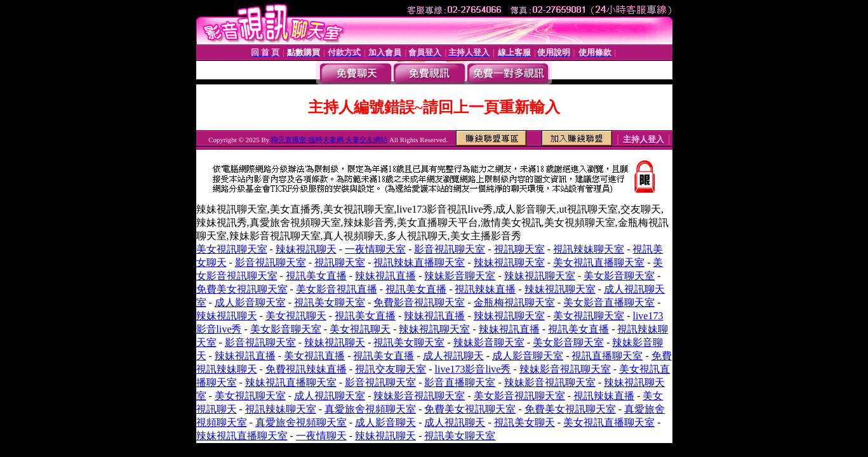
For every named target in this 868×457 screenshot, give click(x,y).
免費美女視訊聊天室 (242, 289)
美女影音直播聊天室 (609, 302)
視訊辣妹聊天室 (589, 249)
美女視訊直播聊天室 (599, 262)
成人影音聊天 (385, 422)
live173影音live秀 (472, 369)
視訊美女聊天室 (330, 302)
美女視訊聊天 (296, 316)
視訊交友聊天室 (391, 369)
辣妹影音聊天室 (460, 276)
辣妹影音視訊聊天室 (565, 369)
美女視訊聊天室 (232, 249)
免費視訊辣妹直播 (306, 369)
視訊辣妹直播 (485, 289)
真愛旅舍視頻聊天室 (370, 409)
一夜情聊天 (321, 436)
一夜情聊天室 (375, 249)
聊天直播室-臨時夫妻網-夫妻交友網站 (329, 140)
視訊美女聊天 (524, 422)
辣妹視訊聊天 (306, 249)
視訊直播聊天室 (607, 356)
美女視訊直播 (314, 356)
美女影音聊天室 (619, 276)
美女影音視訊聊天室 (519, 396)
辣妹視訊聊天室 (509, 262)
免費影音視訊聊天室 (419, 302)
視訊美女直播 (316, 276)
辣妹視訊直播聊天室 (291, 382)
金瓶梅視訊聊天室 (514, 302)
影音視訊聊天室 (450, 249)
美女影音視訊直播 (337, 289)
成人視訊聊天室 (330, 396)
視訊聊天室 (519, 249)
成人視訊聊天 (453, 356)
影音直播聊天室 (460, 382)
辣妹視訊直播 (385, 276)
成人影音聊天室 (250, 302)
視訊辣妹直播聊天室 (419, 262)
